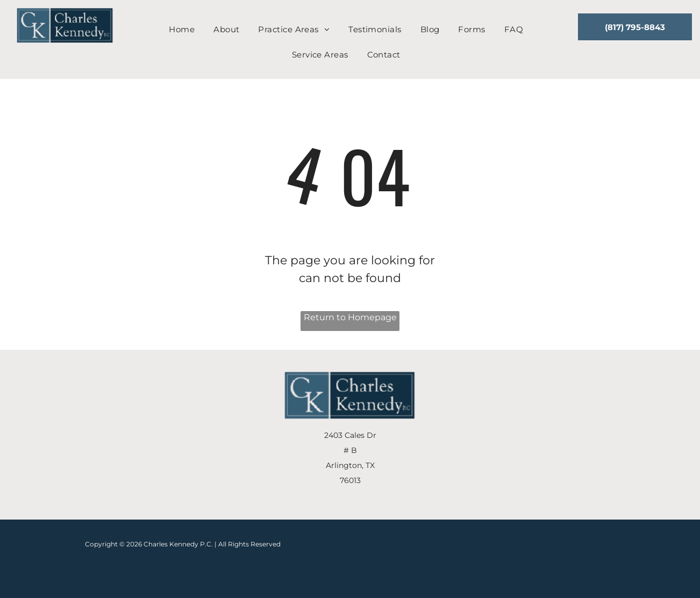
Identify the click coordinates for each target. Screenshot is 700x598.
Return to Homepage (350, 317)
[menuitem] (186, 30)
